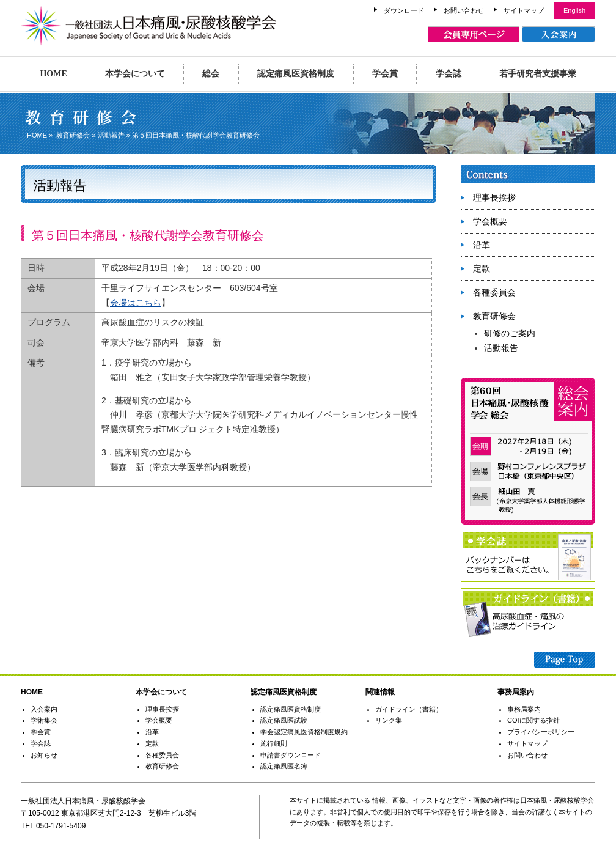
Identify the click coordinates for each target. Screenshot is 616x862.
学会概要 (490, 221)
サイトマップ (524, 10)
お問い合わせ (464, 10)
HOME (53, 74)
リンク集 (389, 720)
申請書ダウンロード (291, 755)
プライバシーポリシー (541, 732)
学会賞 (385, 74)
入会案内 (44, 709)
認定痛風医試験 (284, 720)
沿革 (482, 245)
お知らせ (44, 755)
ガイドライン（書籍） (409, 709)
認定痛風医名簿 (284, 766)
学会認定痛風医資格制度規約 (304, 732)
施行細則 (274, 743)
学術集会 (44, 720)
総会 (211, 74)
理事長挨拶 (494, 197)
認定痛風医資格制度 (296, 74)
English (574, 10)
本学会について (135, 74)
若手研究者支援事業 (538, 74)
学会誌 (449, 74)
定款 (482, 268)
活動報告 (111, 135)
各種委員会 (494, 292)
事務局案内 (524, 709)
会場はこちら (136, 303)
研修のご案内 (510, 333)
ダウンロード (404, 10)
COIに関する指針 (533, 720)
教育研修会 (73, 135)
